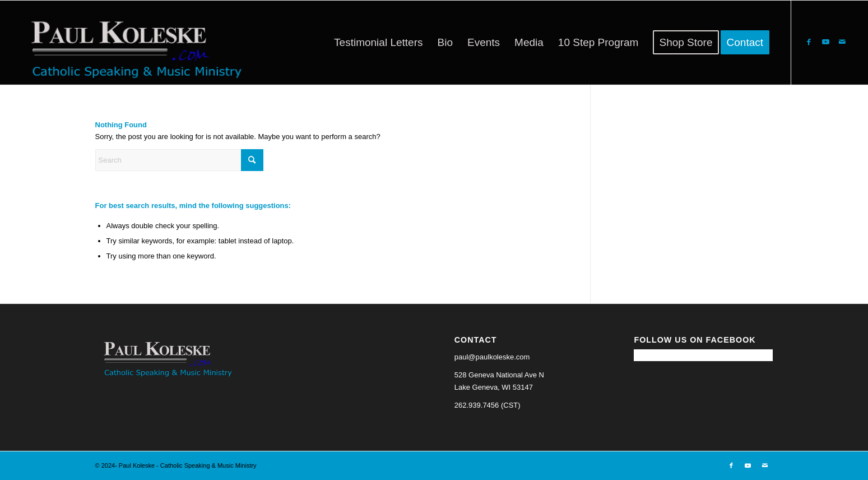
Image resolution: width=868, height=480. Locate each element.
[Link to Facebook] (809, 42)
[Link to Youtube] (825, 42)
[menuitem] (378, 43)
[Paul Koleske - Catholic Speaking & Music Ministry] (131, 43)
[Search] (179, 160)
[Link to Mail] (842, 42)
